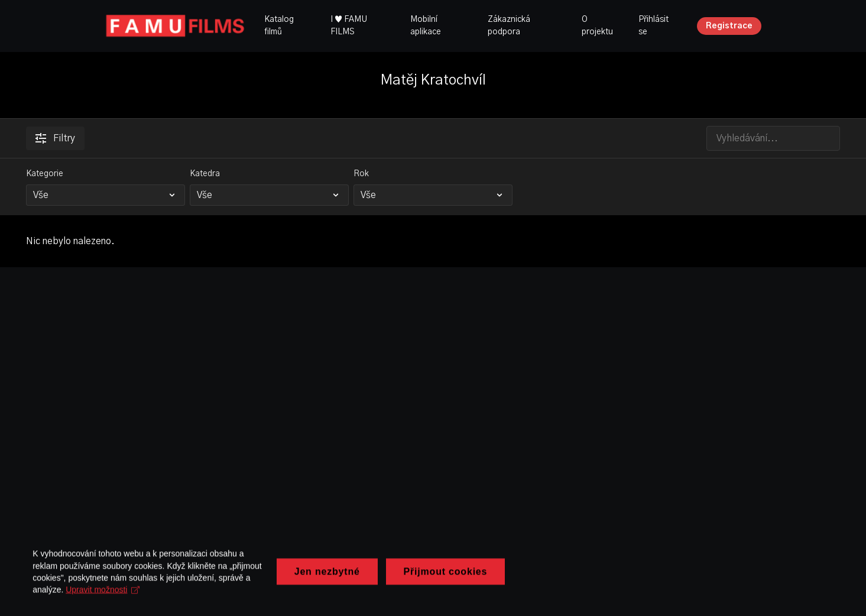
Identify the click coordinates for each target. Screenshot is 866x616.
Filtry (55, 138)
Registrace (729, 26)
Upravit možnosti (331, 594)
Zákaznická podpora (509, 26)
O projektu (597, 26)
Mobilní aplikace (426, 26)
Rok (361, 174)
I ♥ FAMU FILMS (349, 26)
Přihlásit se (653, 26)
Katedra (205, 174)
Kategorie (45, 174)
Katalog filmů (279, 26)
